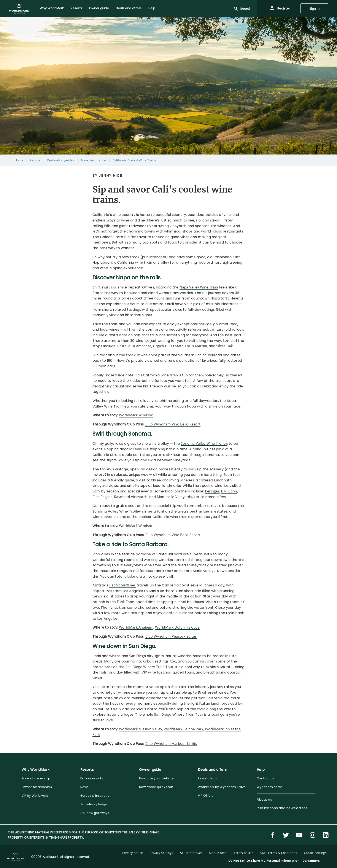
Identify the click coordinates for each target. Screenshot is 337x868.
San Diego (138, 656)
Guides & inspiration (96, 796)
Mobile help (218, 853)
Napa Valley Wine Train (199, 287)
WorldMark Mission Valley (141, 729)
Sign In (314, 9)
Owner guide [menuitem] (99, 8)
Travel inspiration (93, 160)
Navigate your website (156, 778)
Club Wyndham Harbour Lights (171, 744)
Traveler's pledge (94, 804)
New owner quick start (156, 787)
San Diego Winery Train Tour (150, 667)
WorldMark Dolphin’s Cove (177, 627)
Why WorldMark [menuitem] (52, 8)
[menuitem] (19, 9)
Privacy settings (161, 853)
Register (280, 9)
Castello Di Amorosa (134, 346)
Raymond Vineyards (131, 497)
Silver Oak (225, 346)
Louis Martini (196, 346)
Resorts (35, 160)
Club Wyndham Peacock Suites (171, 636)
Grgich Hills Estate (168, 346)
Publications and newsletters (282, 808)
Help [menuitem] (152, 8)
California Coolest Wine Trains (134, 160)
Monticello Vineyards (174, 497)
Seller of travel (191, 853)
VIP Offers (206, 796)
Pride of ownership (36, 778)
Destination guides (60, 160)
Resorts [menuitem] (76, 8)
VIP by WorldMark (35, 796)
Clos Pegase (103, 497)
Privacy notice (133, 853)
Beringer (212, 491)
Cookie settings (315, 853)
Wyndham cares (269, 787)
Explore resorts (92, 778)
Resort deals (207, 778)
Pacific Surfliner (122, 585)
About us (264, 799)
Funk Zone (126, 602)
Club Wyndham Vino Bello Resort (173, 424)
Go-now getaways (95, 813)
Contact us (265, 778)
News (84, 787)
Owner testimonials (37, 787)
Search (242, 9)
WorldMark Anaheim (136, 627)
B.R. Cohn (229, 491)
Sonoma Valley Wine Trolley (204, 443)
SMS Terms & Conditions (279, 853)
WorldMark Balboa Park (184, 729)
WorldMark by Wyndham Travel (222, 787)
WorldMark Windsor (136, 415)
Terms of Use (243, 853)
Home (19, 160)
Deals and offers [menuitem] (129, 8)
